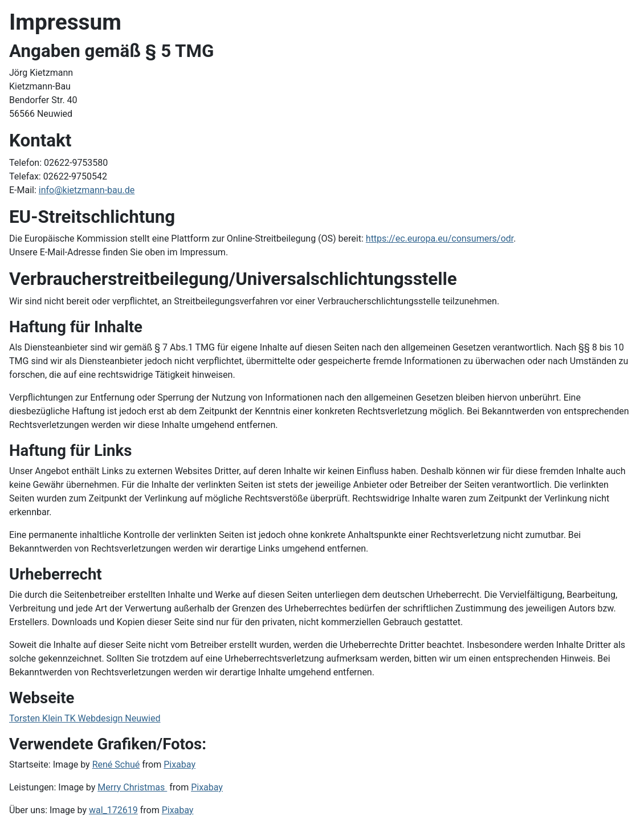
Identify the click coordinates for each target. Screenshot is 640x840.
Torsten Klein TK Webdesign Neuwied (85, 718)
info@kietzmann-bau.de (87, 190)
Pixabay (180, 764)
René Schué (116, 764)
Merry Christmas (132, 787)
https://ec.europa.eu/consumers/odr (440, 238)
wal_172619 (113, 810)
